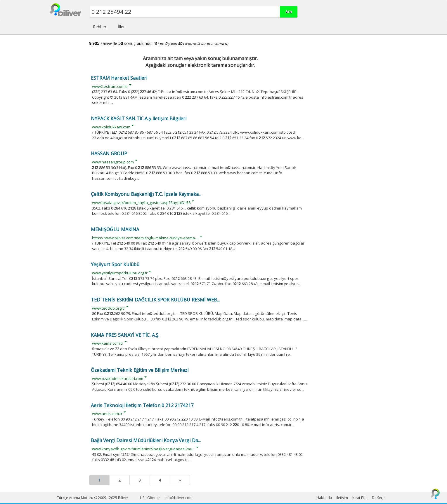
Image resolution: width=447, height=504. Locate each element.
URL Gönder (150, 498)
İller (121, 27)
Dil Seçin (379, 498)
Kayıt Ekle (360, 498)
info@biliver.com (179, 498)
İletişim (342, 498)
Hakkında (324, 498)
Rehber (100, 27)
